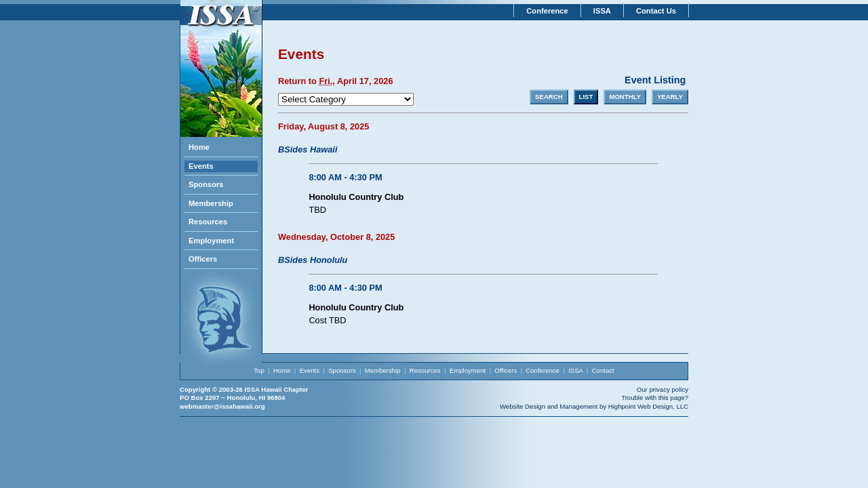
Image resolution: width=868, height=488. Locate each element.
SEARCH (549, 97)
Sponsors (206, 184)
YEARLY (670, 97)
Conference (547, 11)
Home (199, 147)
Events (201, 166)
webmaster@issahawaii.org (222, 406)
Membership (211, 203)
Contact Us (656, 11)
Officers (203, 259)
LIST (586, 97)
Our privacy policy (663, 389)
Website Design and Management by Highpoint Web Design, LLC (594, 406)
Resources (208, 222)
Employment (211, 241)
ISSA (602, 11)
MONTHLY (625, 97)
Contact (603, 370)
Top (259, 370)
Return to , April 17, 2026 (336, 81)
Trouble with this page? (655, 398)
